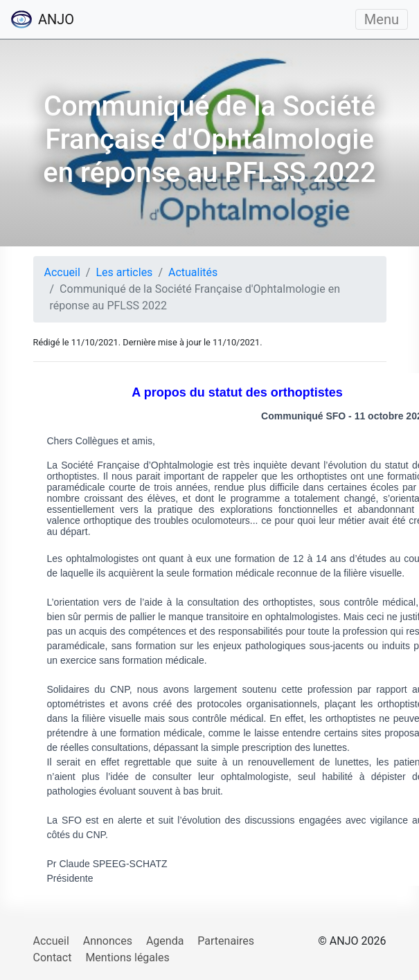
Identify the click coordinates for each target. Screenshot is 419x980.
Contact (53, 958)
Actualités (193, 272)
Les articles (124, 272)
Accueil (62, 272)
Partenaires (226, 941)
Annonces (108, 941)
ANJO (43, 19)
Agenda (165, 941)
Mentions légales (127, 958)
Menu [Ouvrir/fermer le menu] (382, 19)
